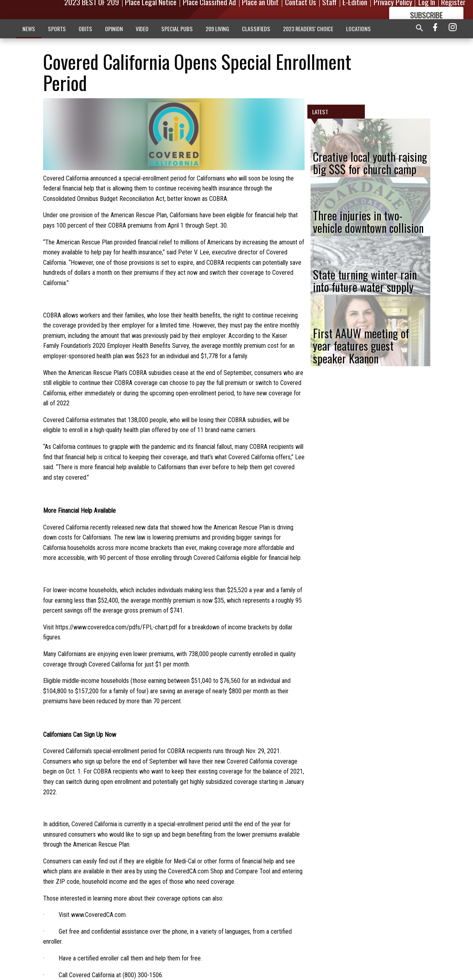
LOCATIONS (358, 29)
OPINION (114, 29)
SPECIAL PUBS (177, 29)
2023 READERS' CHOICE (308, 29)
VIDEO (142, 29)
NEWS (29, 29)
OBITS (85, 29)
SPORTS (57, 29)
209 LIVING (217, 29)
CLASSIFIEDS (256, 29)
